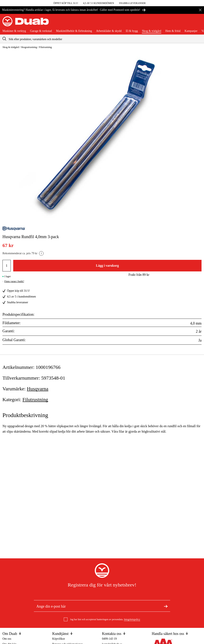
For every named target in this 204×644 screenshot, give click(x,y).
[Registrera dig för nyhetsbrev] (166, 606)
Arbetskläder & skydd (109, 31)
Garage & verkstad (41, 31)
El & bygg (132, 31)
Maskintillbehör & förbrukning (74, 31)
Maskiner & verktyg (14, 31)
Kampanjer (191, 31)
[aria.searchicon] (4, 39)
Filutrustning (45, 47)
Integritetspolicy (132, 619)
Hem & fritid (173, 31)
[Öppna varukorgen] (198, 23)
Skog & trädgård (151, 31)
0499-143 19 (109, 639)
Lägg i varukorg (107, 266)
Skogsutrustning (29, 47)
